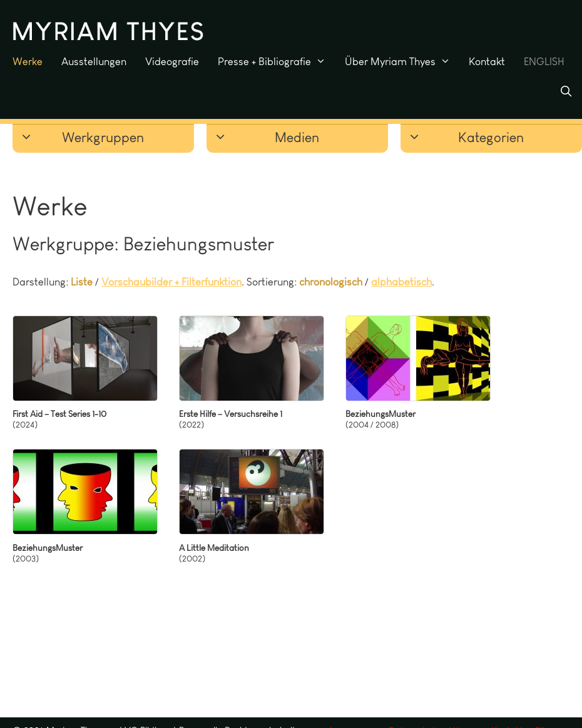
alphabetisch (401, 282)
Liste (82, 282)
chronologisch (331, 282)
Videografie (172, 61)
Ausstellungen (94, 61)
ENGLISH (544, 61)
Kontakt (487, 61)
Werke (28, 61)
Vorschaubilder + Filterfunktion (171, 282)
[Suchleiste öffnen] (566, 91)
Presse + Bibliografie (277, 61)
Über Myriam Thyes (402, 61)
